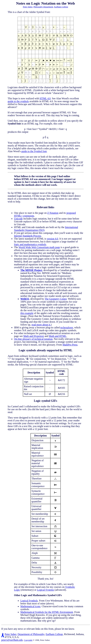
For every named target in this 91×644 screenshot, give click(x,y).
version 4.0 (53, 239)
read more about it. (41, 325)
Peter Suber (28, 7)
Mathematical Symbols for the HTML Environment (47, 612)
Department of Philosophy (31, 634)
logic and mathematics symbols (30, 244)
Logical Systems (45, 590)
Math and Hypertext (34, 336)
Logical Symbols (29, 601)
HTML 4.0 (45, 98)
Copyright (28, 640)
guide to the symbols (18, 101)
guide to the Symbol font (34, 151)
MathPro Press (70, 345)
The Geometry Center (56, 299)
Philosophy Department (43, 7)
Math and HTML (58, 336)
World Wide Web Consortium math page (39, 247)
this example (27, 313)
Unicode (18, 219)
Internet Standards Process (28, 236)
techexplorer (67, 327)
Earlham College (61, 7)
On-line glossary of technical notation (33, 339)
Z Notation (53, 213)
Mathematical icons (30, 606)
